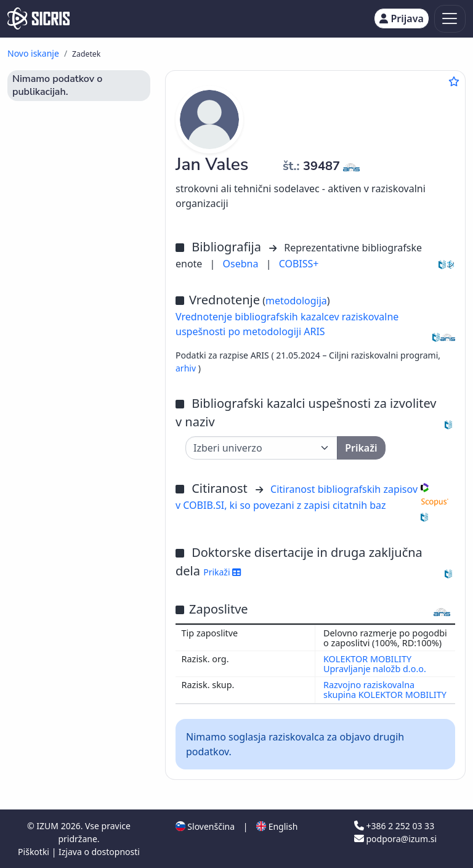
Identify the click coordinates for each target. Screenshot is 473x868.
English (277, 826)
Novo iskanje (33, 53)
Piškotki (35, 852)
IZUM (48, 826)
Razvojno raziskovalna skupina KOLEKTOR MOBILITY (385, 690)
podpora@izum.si (395, 839)
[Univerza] (261, 448)
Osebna (242, 264)
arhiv (187, 368)
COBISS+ (299, 264)
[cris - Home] (38, 18)
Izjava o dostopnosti (99, 852)
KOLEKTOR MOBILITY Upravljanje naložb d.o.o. (375, 664)
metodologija (296, 301)
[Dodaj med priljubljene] (454, 81)
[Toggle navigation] (450, 19)
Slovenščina (205, 826)
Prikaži (222, 572)
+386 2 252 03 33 (394, 826)
